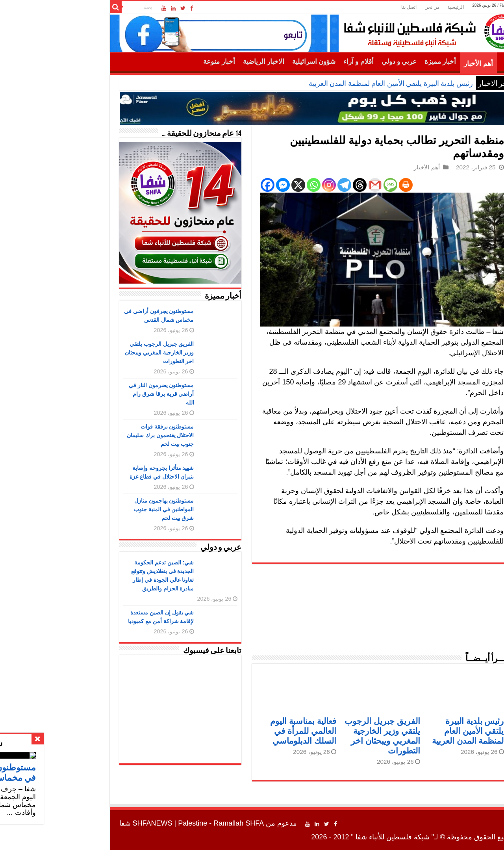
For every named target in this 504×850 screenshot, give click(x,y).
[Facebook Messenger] (220, 185)
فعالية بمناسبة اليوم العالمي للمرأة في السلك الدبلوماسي (240, 731)
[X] (235, 185)
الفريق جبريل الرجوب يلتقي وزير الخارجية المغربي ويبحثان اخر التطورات (96, 353)
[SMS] (327, 185)
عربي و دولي (336, 62)
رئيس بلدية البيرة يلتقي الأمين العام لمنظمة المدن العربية (327, 84)
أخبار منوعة (156, 62)
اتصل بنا (346, 7)
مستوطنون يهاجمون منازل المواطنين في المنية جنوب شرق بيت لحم (101, 509)
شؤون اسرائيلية (250, 62)
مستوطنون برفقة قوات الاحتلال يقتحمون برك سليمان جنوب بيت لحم (97, 435)
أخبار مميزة (377, 62)
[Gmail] (312, 185)
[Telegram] (281, 185)
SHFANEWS (89, 823)
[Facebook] (204, 185)
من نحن (369, 7)
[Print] (342, 185)
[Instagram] (266, 185)
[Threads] (296, 185)
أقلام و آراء (295, 62)
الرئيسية (392, 7)
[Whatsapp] (250, 185)
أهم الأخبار (415, 64)
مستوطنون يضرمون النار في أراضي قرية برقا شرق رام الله (98, 394)
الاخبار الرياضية (200, 62)
